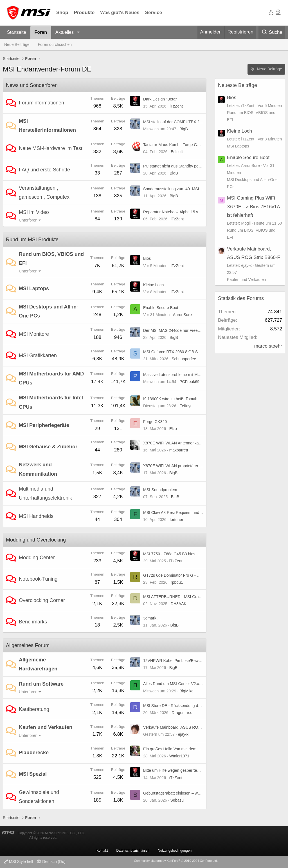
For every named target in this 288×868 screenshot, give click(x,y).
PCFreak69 (189, 382)
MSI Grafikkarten (38, 355)
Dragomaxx (182, 713)
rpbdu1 (177, 582)
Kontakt (102, 851)
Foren (41, 32)
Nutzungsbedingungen (175, 851)
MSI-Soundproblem (160, 490)
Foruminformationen (41, 103)
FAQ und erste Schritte (44, 170)
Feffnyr (185, 406)
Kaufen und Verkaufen (46, 727)
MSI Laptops (34, 288)
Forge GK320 (155, 422)
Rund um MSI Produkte (32, 240)
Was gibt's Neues (120, 13)
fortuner (176, 520)
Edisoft (177, 152)
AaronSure (182, 315)
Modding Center (37, 558)
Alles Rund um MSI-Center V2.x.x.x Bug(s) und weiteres (192, 684)
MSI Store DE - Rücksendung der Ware (178, 706)
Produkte (84, 13)
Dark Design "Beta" (160, 99)
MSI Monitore (34, 334)
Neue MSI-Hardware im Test (51, 148)
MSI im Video (34, 212)
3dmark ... (152, 618)
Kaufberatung (34, 709)
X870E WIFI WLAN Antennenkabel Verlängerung (186, 443)
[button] (78, 33)
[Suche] (272, 32)
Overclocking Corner (42, 600)
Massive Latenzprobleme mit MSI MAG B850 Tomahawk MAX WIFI (202, 375)
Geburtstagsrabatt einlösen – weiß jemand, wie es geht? (192, 793)
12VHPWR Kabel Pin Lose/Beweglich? (177, 661)
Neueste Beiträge (238, 85)
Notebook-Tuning (38, 579)
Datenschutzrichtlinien (133, 851)
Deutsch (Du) (51, 862)
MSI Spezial (33, 774)
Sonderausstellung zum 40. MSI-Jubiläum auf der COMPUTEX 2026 (203, 189)
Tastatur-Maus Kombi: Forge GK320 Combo (182, 145)
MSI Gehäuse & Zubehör (48, 447)
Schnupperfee (184, 359)
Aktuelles (65, 32)
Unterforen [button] (28, 220)
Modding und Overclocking (36, 540)
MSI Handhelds (36, 516)
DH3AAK (179, 604)
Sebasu (177, 800)
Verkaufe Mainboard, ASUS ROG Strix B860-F (184, 727)
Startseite (17, 32)
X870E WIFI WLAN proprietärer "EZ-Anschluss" (185, 466)
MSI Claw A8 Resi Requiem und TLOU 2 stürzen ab (188, 513)
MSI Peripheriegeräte (44, 425)
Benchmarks (33, 622)
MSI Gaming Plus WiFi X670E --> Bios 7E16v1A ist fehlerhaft (253, 207)
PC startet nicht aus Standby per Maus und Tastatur (188, 166)
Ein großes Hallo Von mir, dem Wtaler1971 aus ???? (189, 749)
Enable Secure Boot (161, 308)
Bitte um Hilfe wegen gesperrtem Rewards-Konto (186, 770)
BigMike (186, 691)
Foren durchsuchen (55, 44)
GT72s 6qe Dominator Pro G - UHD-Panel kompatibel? (191, 575)
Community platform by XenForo (176, 861)
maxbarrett (179, 450)
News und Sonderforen (32, 85)
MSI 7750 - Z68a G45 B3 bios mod (174, 554)
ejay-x (183, 734)
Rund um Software (41, 684)
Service (154, 13)
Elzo (173, 429)
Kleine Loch (153, 285)
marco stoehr (268, 346)
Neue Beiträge (17, 44)
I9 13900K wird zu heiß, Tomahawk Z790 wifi (182, 399)
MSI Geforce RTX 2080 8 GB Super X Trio (180, 352)
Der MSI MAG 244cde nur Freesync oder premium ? (189, 330)
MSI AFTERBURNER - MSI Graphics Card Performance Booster (200, 597)
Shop (62, 13)
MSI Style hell (18, 862)
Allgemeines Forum (28, 645)
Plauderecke (34, 753)
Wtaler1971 (179, 756)
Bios (147, 258)
